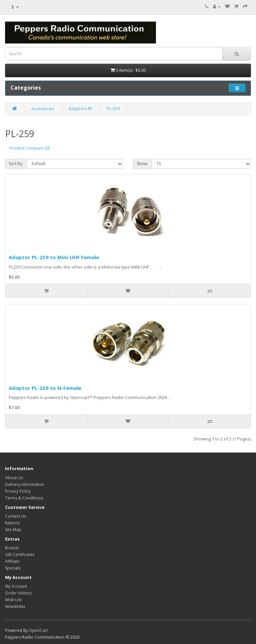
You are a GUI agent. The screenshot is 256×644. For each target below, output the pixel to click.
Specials (13, 568)
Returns (12, 523)
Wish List (13, 600)
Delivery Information (25, 484)
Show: (142, 164)
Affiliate (12, 561)
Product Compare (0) (29, 148)
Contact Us (15, 516)
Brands (12, 548)
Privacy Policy (18, 491)
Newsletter (15, 606)
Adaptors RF (81, 109)
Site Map (13, 530)
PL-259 (113, 109)
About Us (14, 478)
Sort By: (16, 164)
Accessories (43, 109)
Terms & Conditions (24, 498)
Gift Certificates (20, 555)
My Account (16, 586)
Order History (18, 593)
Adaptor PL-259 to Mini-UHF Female (54, 257)
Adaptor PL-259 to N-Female (45, 388)
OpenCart (38, 630)
